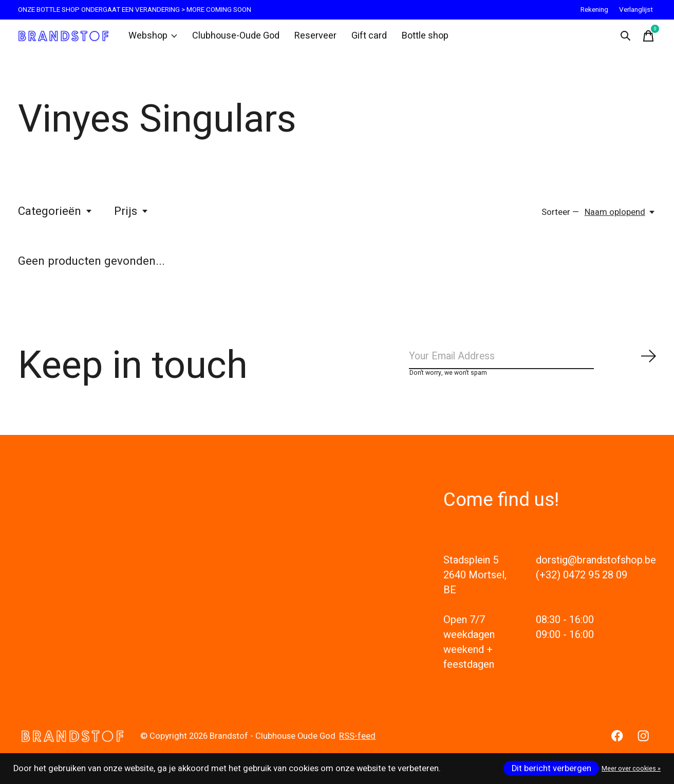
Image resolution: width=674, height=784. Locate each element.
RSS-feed (357, 746)
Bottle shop (417, 38)
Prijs (132, 216)
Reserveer (310, 38)
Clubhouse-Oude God (235, 38)
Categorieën (55, 216)
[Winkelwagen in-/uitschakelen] (646, 38)
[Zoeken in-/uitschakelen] (623, 38)
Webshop (155, 38)
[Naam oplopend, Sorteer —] (620, 217)
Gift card (362, 38)
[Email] (533, 364)
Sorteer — (560, 217)
